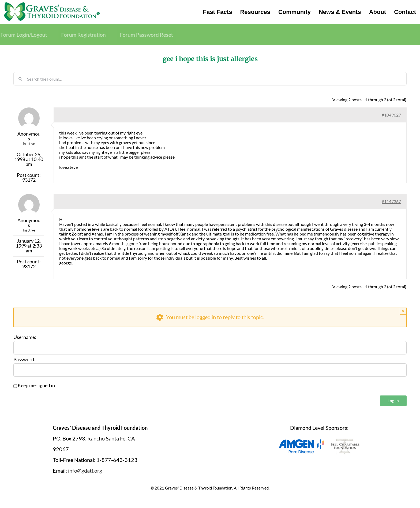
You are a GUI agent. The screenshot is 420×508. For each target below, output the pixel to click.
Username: (25, 337)
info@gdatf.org (85, 470)
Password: (24, 360)
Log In (393, 401)
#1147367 (391, 201)
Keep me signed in (36, 386)
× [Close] (403, 311)
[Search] (20, 79)
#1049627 (391, 115)
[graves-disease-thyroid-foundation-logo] (52, 4)
